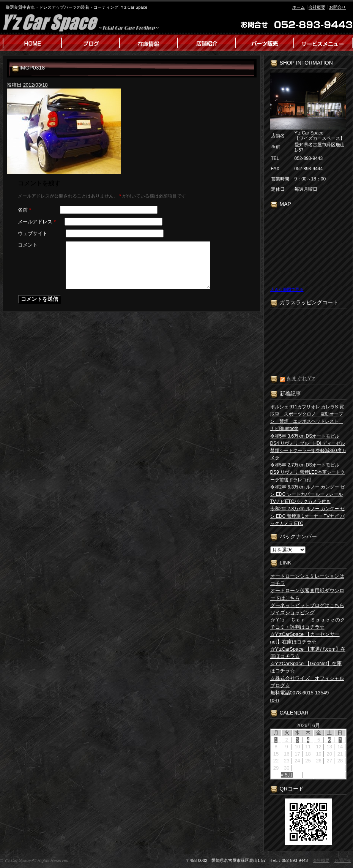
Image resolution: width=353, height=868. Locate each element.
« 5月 (287, 775)
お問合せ (337, 7)
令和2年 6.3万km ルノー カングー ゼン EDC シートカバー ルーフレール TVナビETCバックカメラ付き (308, 494)
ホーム (299, 7)
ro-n (275, 700)
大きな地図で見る (287, 289)
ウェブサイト (33, 233)
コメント (28, 245)
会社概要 (317, 7)
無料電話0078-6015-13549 (300, 693)
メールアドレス (37, 222)
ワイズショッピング (292, 613)
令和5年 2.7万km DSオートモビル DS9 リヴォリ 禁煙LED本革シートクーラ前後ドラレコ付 (308, 472)
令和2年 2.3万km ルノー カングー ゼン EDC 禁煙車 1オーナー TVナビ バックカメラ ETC (308, 516)
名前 (24, 210)
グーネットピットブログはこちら (307, 605)
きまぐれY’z (300, 378)
